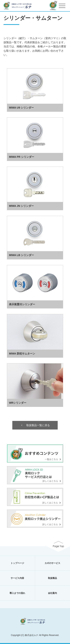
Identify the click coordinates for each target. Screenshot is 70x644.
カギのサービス (52, 563)
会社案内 (52, 593)
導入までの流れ (17, 593)
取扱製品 (52, 578)
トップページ (17, 563)
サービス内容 (17, 578)
